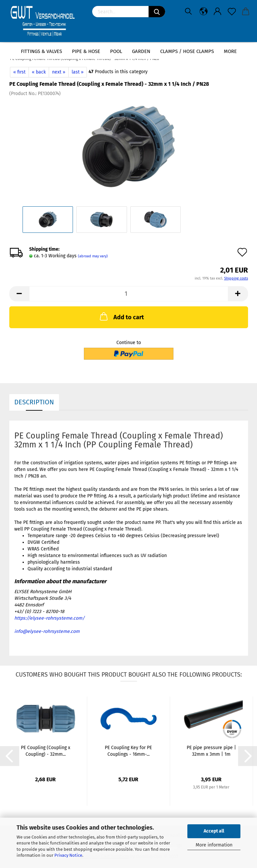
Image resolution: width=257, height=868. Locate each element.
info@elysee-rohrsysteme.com (47, 631)
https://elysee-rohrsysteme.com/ (49, 618)
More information (214, 845)
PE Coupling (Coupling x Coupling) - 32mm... (46, 751)
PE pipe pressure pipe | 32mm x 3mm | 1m (211, 751)
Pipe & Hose (86, 51)
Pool (116, 51)
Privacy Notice (68, 855)
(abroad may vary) (93, 256)
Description (34, 402)
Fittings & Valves (41, 51)
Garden (141, 51)
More (230, 51)
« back (39, 72)
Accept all (214, 831)
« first (19, 72)
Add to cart (121, 316)
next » (59, 72)
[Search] (157, 12)
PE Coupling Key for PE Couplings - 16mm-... (128, 751)
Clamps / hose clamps (187, 51)
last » (78, 72)
